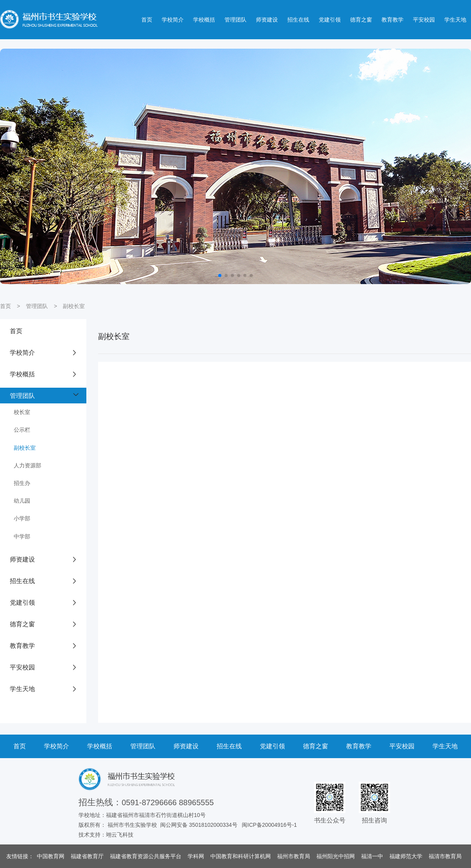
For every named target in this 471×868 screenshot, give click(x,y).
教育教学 (392, 20)
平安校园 (424, 20)
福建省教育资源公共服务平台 (146, 856)
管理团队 (235, 20)
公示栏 (22, 430)
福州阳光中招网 (336, 856)
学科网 (196, 856)
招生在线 (298, 20)
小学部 (22, 518)
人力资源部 (27, 465)
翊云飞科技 (120, 835)
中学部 (22, 536)
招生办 (22, 483)
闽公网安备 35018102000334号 (199, 825)
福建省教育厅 (87, 856)
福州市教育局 (294, 856)
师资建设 (267, 20)
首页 (147, 20)
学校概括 (204, 20)
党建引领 (330, 20)
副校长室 (74, 306)
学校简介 (173, 20)
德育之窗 (361, 20)
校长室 (22, 412)
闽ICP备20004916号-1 (269, 825)
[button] (220, 275)
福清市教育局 (445, 856)
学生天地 (455, 20)
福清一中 (372, 856)
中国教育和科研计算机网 (241, 856)
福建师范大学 (406, 856)
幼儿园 (22, 501)
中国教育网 (51, 856)
